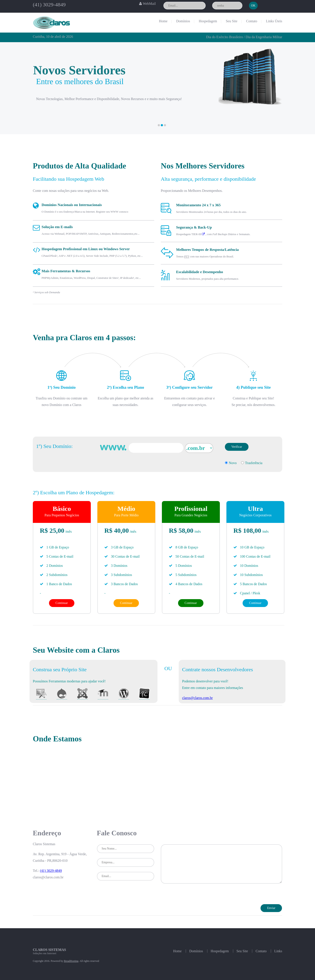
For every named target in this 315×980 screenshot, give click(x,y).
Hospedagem (208, 21)
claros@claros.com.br (197, 698)
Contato (252, 21)
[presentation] (194, 896)
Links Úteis (274, 21)
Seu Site (232, 21)
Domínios (183, 21)
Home (163, 21)
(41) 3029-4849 (49, 5)
